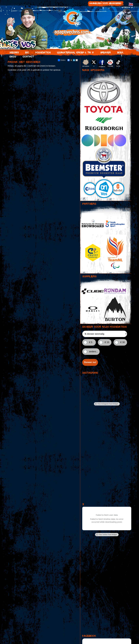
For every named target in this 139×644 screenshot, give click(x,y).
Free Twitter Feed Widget (106, 535)
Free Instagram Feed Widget (106, 404)
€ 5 (91, 342)
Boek (120, 52)
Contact (28, 56)
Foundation (42, 52)
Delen (62, 60)
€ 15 (107, 342)
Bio (27, 52)
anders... (94, 352)
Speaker (105, 52)
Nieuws (14, 52)
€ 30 (123, 342)
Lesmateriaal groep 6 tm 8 (75, 52)
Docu (12, 56)
